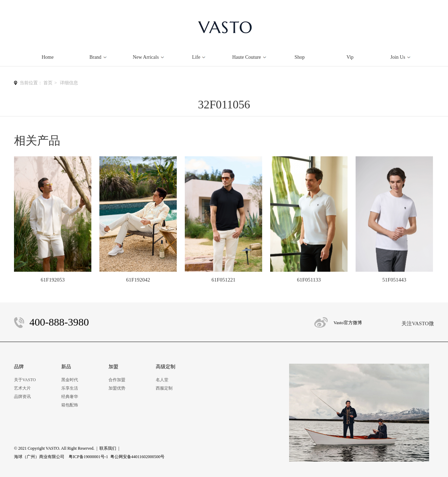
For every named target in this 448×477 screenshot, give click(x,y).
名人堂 (162, 380)
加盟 (113, 367)
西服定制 (164, 388)
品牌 (19, 367)
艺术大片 (22, 388)
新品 (66, 367)
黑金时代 (70, 380)
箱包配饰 (70, 405)
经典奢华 (70, 397)
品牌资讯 (22, 397)
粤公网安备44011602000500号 (138, 457)
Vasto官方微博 (348, 323)
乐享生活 (70, 388)
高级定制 (166, 367)
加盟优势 (117, 388)
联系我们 (108, 448)
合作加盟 (117, 380)
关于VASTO (25, 380)
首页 (48, 83)
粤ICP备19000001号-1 (88, 457)
